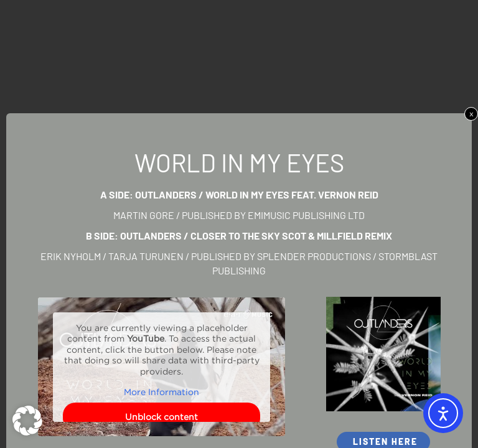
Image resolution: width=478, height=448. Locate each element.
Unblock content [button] (162, 417)
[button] (27, 421)
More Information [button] (162, 392)
